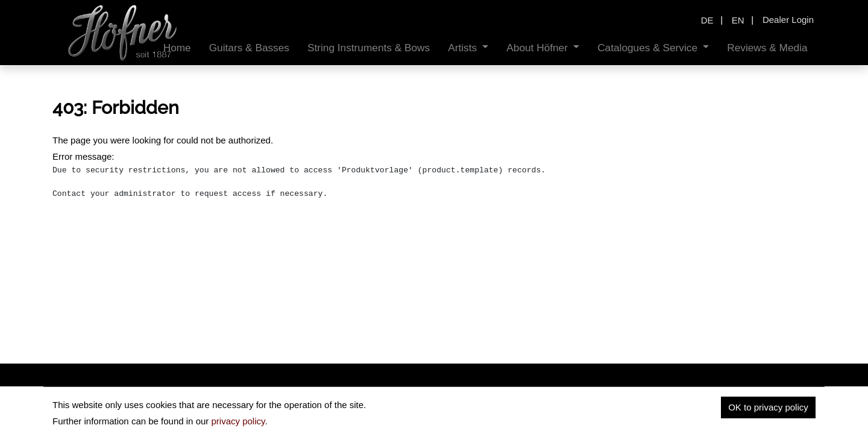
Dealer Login (788, 20)
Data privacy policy (684, 401)
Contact (800, 401)
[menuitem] (177, 48)
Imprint (753, 401)
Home (617, 401)
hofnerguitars (215, 405)
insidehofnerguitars (115, 405)
